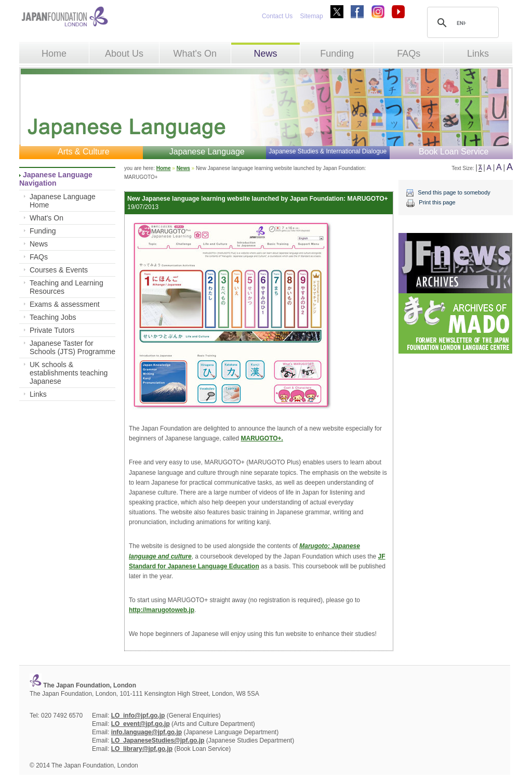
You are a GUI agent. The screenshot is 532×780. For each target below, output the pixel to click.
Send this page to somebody (454, 192)
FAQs (409, 54)
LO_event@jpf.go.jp (141, 724)
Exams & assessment (65, 304)
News (265, 54)
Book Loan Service (454, 152)
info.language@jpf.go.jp (147, 732)
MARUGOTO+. (262, 438)
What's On (195, 54)
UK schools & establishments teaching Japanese (69, 373)
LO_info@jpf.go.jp (138, 716)
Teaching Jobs (53, 317)
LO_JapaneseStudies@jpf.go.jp (158, 740)
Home (54, 54)
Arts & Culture (84, 152)
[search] (461, 23)
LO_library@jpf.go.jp (142, 749)
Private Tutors (52, 330)
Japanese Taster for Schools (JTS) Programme (72, 347)
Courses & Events (59, 270)
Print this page (437, 202)
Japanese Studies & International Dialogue (328, 151)
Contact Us (277, 16)
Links (478, 54)
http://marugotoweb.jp (162, 610)
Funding (337, 54)
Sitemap (312, 16)
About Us (124, 54)
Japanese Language (207, 152)
